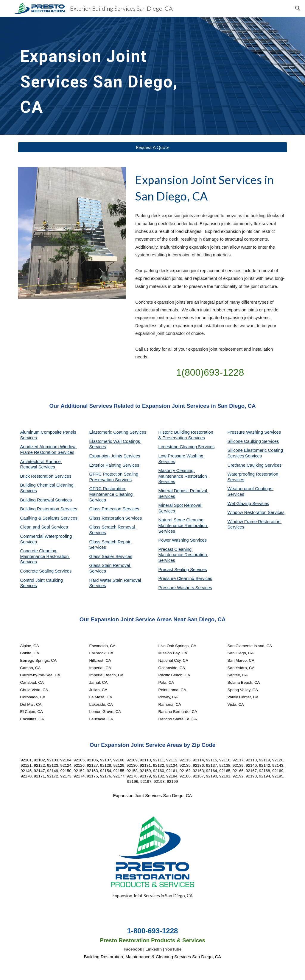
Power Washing (174, 540)
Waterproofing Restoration (254, 474)
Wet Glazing (240, 504)
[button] (298, 8)
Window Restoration (248, 512)
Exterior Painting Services (114, 465)
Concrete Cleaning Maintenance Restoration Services (45, 556)
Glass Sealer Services (111, 556)
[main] (106, 76)
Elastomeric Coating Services (118, 432)
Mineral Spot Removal (180, 505)
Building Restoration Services (49, 509)
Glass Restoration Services (116, 518)
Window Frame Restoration (255, 522)
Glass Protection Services (114, 509)
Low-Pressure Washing (182, 456)
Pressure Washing (246, 432)
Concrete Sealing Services (46, 571)
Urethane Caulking (246, 465)
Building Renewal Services (46, 500)
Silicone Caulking (245, 441)
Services (206, 447)
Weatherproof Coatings (251, 489)
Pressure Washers (177, 588)
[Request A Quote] (153, 147)
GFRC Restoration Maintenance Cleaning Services (112, 494)
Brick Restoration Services (46, 476)
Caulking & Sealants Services (49, 518)
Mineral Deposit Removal (183, 491)
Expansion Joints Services (115, 456)
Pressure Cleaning (177, 578)
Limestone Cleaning (178, 447)
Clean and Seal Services (44, 527)
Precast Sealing (174, 570)
